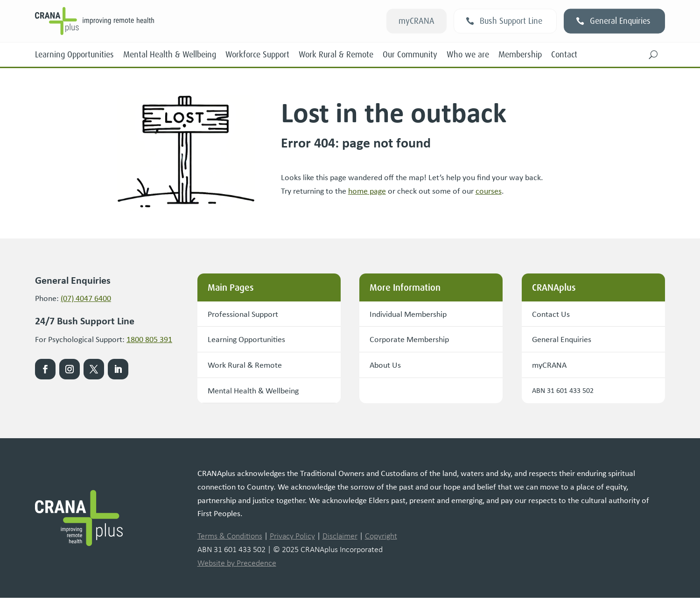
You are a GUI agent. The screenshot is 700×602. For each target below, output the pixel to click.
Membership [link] (520, 55)
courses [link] (489, 190)
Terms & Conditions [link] (230, 540)
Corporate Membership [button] (415, 341)
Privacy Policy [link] (292, 540)
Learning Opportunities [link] (74, 55)
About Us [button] (388, 367)
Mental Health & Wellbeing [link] (170, 55)
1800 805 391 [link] (149, 339)
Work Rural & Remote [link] (336, 55)
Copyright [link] (381, 540)
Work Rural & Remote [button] (250, 367)
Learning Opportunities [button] (252, 341)
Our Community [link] (410, 55)
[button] (653, 54)
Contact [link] (564, 55)
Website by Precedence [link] (237, 567)
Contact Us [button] (553, 314)
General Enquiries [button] (620, 21)
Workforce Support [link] (257, 55)
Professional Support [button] (248, 314)
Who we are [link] (468, 55)
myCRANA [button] (416, 21)
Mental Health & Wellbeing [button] (261, 394)
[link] (160, 21)
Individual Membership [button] (415, 314)
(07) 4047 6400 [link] (86, 298)
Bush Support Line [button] (511, 21)
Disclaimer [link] (340, 540)
